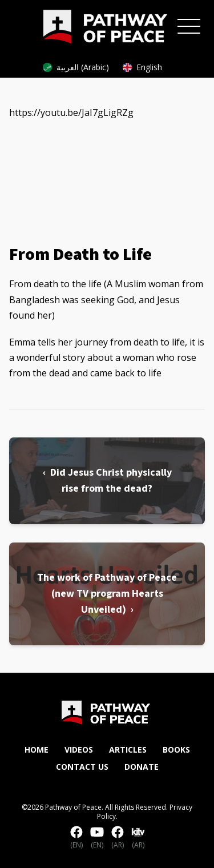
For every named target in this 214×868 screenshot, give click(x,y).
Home (37, 750)
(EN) (76, 838)
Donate (142, 767)
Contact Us (82, 767)
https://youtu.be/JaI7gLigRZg (71, 112)
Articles (128, 750)
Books (176, 750)
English (142, 67)
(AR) (118, 838)
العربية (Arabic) (76, 67)
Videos (79, 750)
